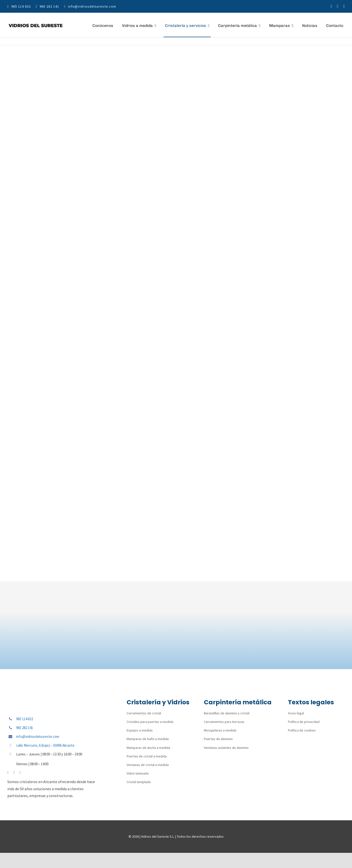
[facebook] (331, 6)
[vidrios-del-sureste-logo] (36, 24)
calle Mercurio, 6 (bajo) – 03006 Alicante (45, 745)
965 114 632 (25, 719)
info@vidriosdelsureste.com (38, 737)
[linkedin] (344, 6)
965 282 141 (25, 728)
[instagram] (338, 6)
